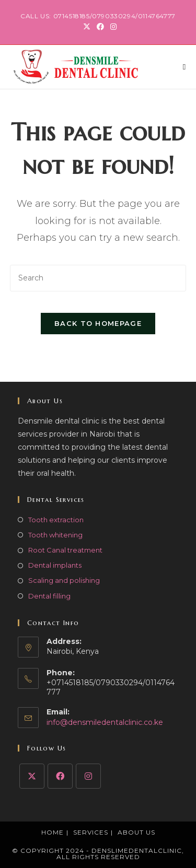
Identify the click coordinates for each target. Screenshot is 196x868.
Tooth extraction (56, 520)
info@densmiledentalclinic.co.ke (105, 722)
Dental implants (55, 565)
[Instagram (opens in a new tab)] (112, 27)
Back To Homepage (98, 323)
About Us (136, 832)
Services (91, 832)
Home (53, 832)
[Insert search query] (98, 278)
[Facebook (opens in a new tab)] (100, 27)
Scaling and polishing (64, 580)
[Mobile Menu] (185, 67)
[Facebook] (60, 776)
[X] (32, 776)
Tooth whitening (55, 535)
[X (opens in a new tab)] (87, 27)
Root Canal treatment (65, 550)
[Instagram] (88, 776)
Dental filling (49, 596)
